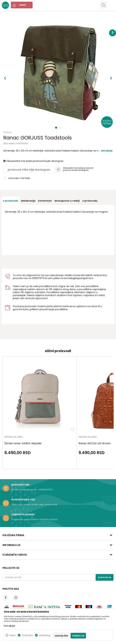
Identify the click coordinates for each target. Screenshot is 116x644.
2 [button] (60, 128)
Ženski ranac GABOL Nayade (23, 443)
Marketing (45, 635)
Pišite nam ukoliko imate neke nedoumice (34, 504)
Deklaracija (28, 201)
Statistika (27, 635)
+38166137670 (45, 490)
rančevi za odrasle (15, 437)
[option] (58, 73)
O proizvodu (11, 201)
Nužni (13, 635)
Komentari (45, 201)
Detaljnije (107, 151)
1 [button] (56, 128)
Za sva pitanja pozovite (25, 490)
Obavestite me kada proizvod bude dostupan (33, 161)
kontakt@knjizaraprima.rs (79, 278)
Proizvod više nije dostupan (29, 170)
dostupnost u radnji (67, 201)
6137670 (40, 278)
